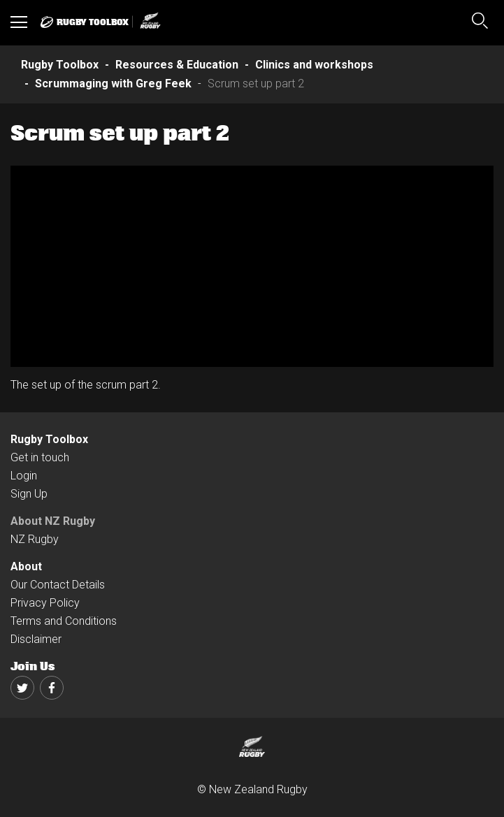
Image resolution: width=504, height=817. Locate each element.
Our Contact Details (58, 585)
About (26, 566)
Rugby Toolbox (49, 439)
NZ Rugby (35, 539)
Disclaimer (36, 639)
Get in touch (40, 457)
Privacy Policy (45, 603)
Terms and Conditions (64, 621)
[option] (252, 266)
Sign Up (29, 494)
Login (24, 476)
